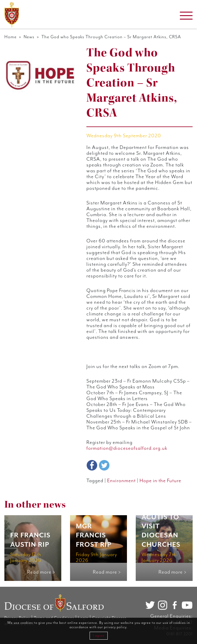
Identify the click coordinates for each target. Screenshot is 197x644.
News (29, 37)
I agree (99, 636)
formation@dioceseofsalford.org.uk (127, 448)
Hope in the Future (160, 481)
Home (11, 37)
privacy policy (115, 627)
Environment (121, 481)
